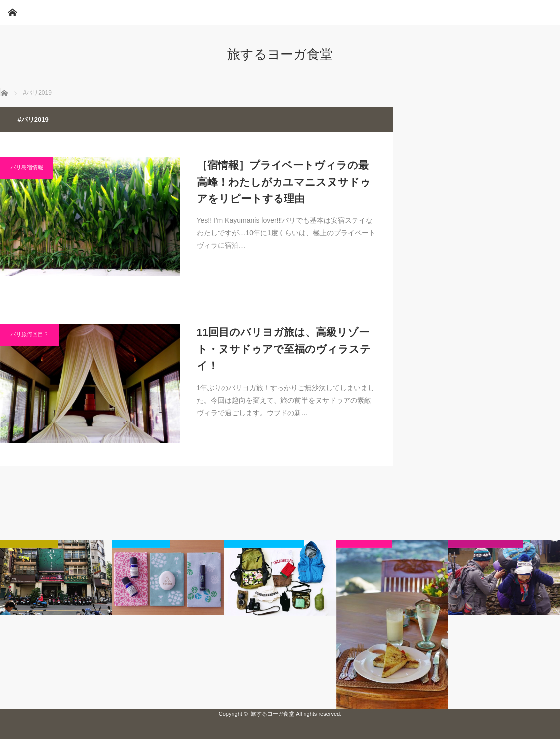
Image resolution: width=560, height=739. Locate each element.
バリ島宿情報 (27, 167)
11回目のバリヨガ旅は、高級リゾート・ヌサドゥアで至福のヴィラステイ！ (284, 349)
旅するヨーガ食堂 (280, 54)
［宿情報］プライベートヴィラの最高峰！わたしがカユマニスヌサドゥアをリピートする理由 (284, 182)
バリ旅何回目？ (30, 334)
